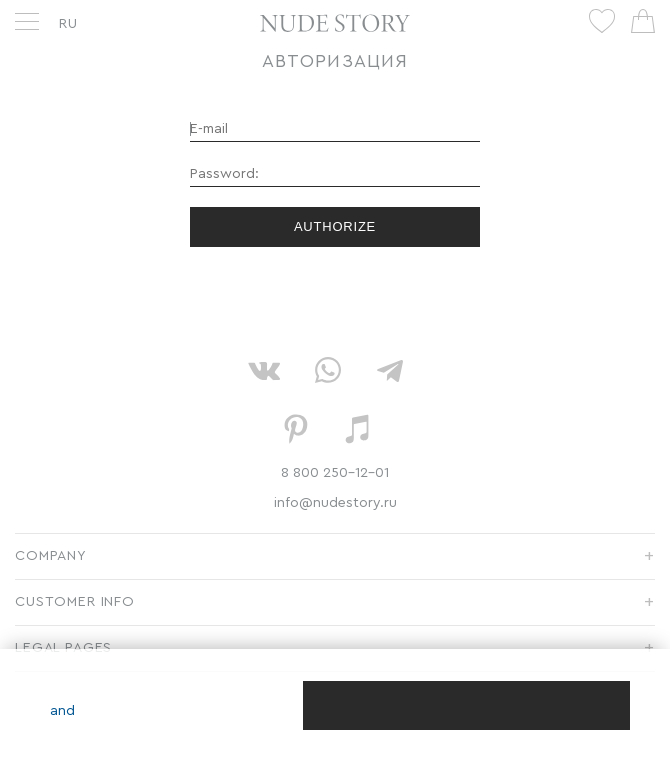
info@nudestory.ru (335, 503)
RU (68, 24)
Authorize (335, 226)
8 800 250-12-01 (335, 473)
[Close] (466, 705)
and (62, 711)
